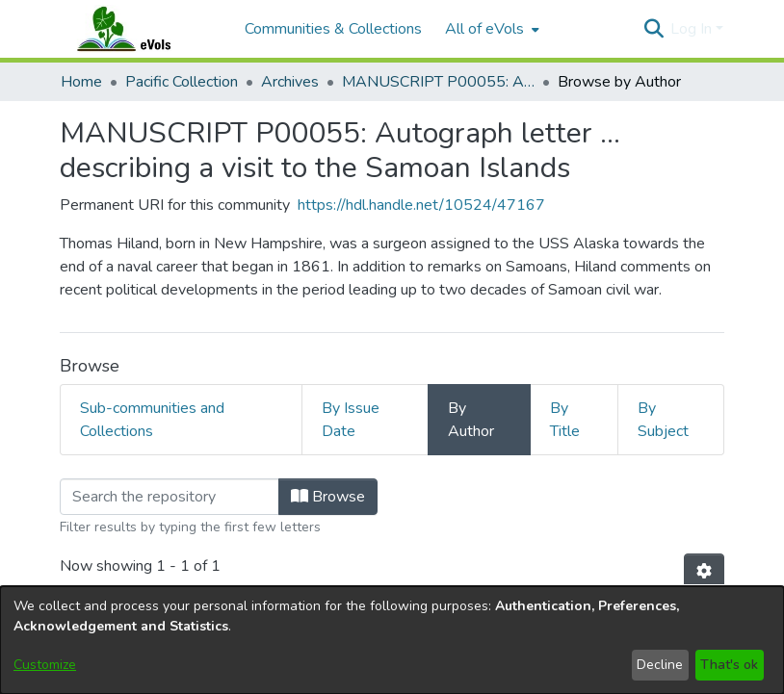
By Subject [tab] (663, 420)
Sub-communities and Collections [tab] (152, 420)
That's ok (729, 665)
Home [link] (81, 82)
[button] (653, 29)
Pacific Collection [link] (182, 82)
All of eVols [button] (484, 29)
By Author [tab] (471, 420)
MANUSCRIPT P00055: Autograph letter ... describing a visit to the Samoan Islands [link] (438, 82)
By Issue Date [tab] (351, 420)
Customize (45, 665)
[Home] (143, 29)
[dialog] (392, 640)
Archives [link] (290, 82)
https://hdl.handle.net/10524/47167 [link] (421, 205)
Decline (660, 665)
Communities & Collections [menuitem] (333, 29)
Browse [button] (328, 497)
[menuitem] (490, 29)
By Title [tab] (565, 420)
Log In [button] (693, 29)
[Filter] (170, 497)
